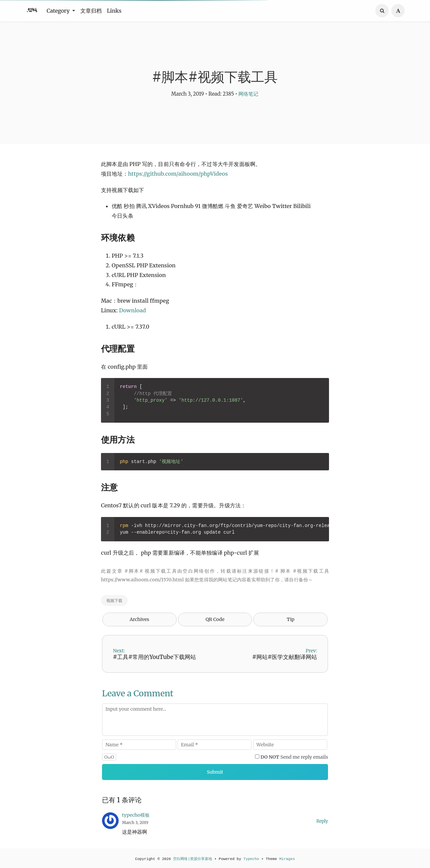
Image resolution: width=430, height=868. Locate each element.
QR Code (215, 619)
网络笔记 (248, 94)
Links (114, 11)
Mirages (287, 859)
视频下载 (114, 600)
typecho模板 (136, 815)
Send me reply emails (294, 757)
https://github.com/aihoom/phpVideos (178, 174)
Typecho (251, 859)
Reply (322, 821)
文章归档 (91, 11)
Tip (290, 619)
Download (132, 310)
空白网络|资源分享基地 (192, 859)
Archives (139, 619)
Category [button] (59, 11)
